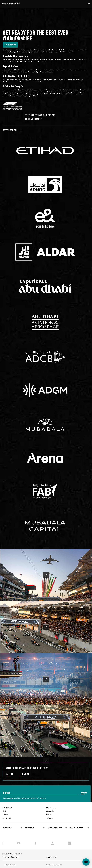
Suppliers (50, 818)
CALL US (10, 774)
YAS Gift (49, 814)
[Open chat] (86, 862)
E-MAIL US (25, 774)
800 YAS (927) (10, 865)
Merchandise (7, 807)
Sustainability (7, 818)
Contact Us (50, 811)
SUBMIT (84, 793)
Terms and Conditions (11, 857)
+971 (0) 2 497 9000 (54, 865)
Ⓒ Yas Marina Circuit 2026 (12, 853)
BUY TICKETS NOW (10, 45)
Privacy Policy (51, 857)
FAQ (4, 811)
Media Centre (51, 807)
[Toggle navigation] (89, 4)
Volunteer (6, 814)
